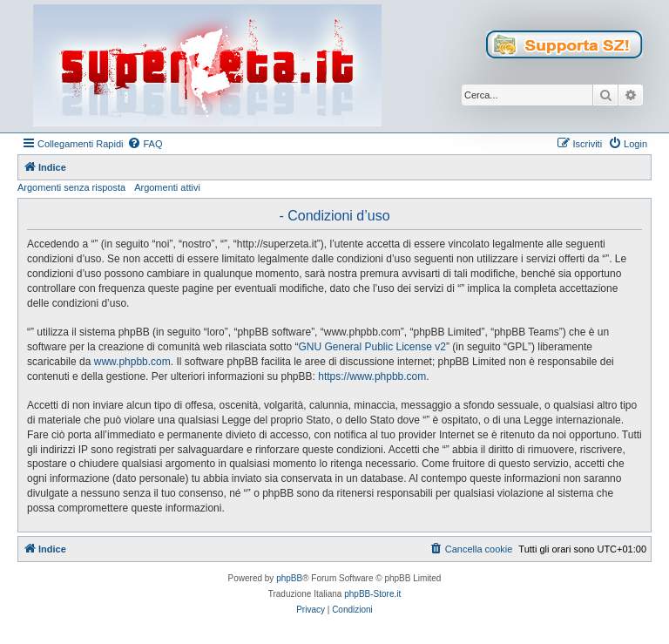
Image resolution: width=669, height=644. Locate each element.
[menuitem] (145, 144)
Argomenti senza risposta (71, 187)
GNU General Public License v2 (372, 347)
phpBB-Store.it (372, 594)
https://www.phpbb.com (372, 376)
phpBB (289, 578)
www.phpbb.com (132, 362)
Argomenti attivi (167, 187)
